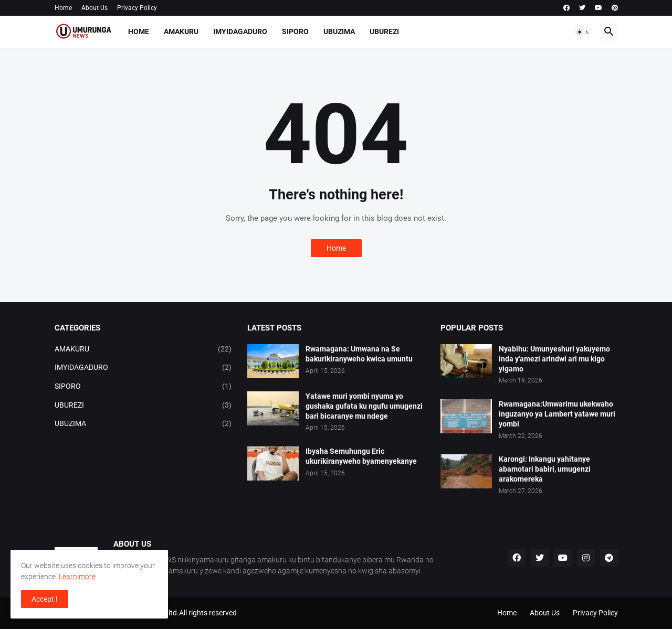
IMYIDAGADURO (240, 31)
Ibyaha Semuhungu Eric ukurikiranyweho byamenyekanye (361, 456)
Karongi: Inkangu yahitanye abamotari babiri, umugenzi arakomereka (545, 469)
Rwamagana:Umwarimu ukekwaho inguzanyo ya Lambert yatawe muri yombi (557, 414)
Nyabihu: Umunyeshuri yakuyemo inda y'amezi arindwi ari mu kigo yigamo (554, 359)
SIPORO (295, 31)
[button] (583, 32)
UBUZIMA (339, 31)
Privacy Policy (137, 8)
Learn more (77, 577)
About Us (94, 8)
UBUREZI (384, 31)
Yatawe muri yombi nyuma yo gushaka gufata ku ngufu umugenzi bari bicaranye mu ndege (364, 406)
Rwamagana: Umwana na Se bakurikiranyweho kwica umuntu (359, 354)
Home (63, 8)
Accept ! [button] (45, 599)
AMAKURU (181, 31)
